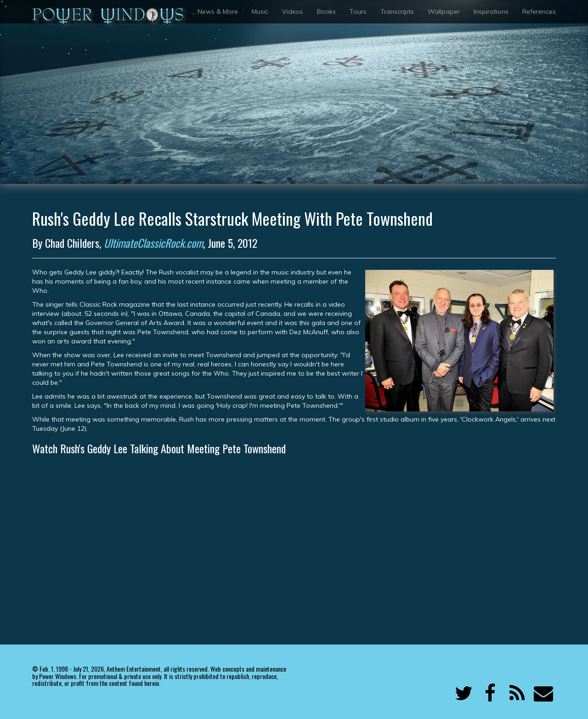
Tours (358, 11)
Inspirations (491, 11)
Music (260, 11)
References (539, 11)
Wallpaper (444, 11)
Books (326, 11)
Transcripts (397, 11)
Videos (293, 11)
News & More (218, 11)
